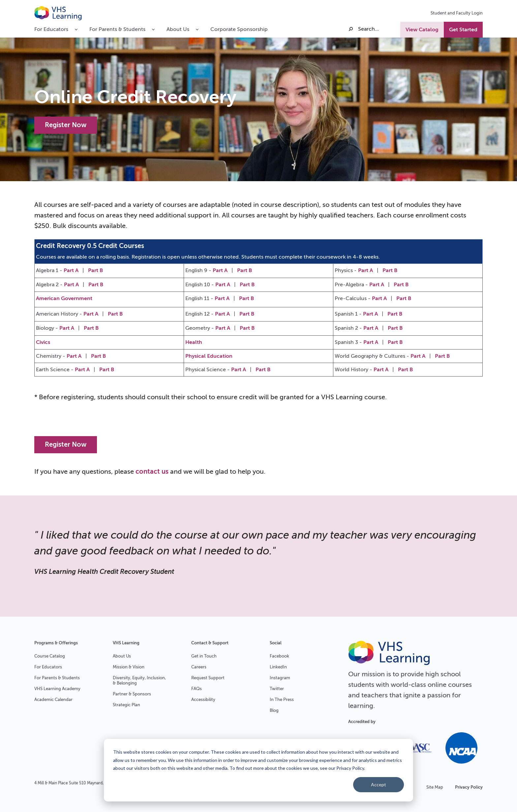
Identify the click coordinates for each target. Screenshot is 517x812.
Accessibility (203, 700)
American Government (64, 298)
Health (194, 342)
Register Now (66, 125)
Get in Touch (204, 656)
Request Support (208, 678)
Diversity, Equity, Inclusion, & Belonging (139, 680)
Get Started (463, 30)
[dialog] (258, 770)
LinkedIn (278, 667)
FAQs (197, 689)
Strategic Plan (126, 705)
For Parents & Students (57, 678)
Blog (274, 710)
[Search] (374, 29)
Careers (199, 667)
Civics (43, 342)
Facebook (279, 656)
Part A (71, 270)
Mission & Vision (129, 667)
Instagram (280, 678)
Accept (379, 784)
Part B (95, 270)
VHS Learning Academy (57, 689)
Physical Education (209, 356)
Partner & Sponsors (132, 694)
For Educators (48, 667)
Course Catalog (50, 656)
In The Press (282, 700)
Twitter (277, 689)
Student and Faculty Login (457, 13)
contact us (152, 472)
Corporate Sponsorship (239, 29)
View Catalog (422, 30)
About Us (122, 656)
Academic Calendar (53, 700)
